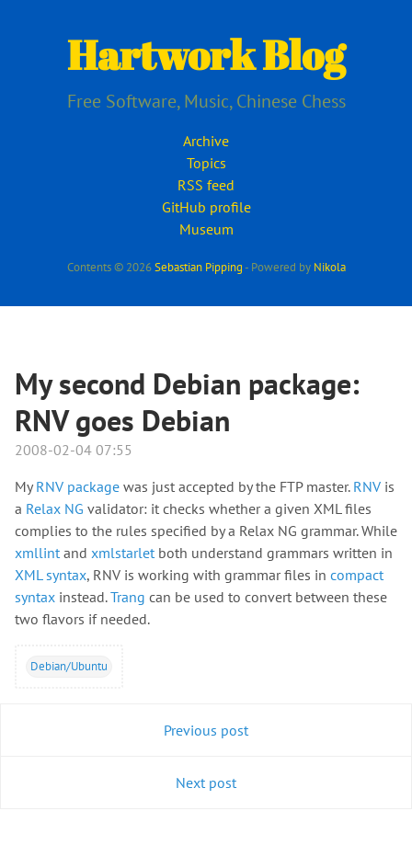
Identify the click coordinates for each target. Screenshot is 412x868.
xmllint (37, 553)
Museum (206, 229)
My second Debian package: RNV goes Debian (187, 402)
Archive (206, 141)
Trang (128, 597)
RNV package (78, 486)
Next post (206, 782)
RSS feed (206, 185)
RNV (367, 486)
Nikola (330, 267)
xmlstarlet (125, 553)
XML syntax (51, 575)
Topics (206, 163)
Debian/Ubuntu (69, 666)
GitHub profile (206, 207)
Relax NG (55, 508)
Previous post (206, 730)
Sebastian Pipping (199, 267)
